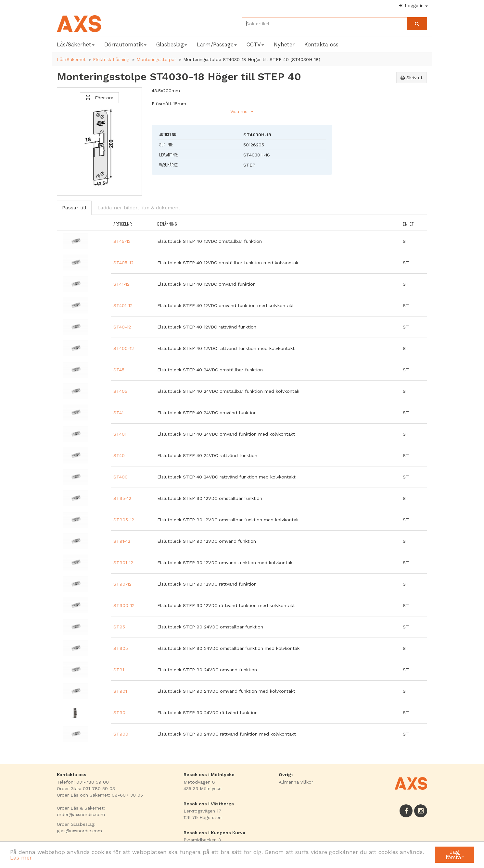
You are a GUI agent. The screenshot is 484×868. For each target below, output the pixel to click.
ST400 (121, 477)
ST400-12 (124, 348)
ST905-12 (124, 520)
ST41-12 (121, 284)
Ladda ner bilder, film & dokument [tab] (139, 208)
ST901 (120, 691)
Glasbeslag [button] (172, 44)
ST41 (118, 413)
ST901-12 (123, 563)
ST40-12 (122, 327)
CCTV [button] (255, 44)
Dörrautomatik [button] (125, 44)
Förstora (100, 98)
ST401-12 (123, 305)
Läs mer (21, 858)
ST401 (120, 434)
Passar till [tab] (74, 208)
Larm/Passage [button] (217, 44)
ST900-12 (124, 605)
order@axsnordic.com (81, 814)
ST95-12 (122, 498)
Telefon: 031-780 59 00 (83, 782)
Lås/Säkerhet (71, 59)
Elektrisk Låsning (111, 59)
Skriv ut (412, 78)
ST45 (119, 370)
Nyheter (284, 44)
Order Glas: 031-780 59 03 (86, 788)
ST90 (119, 713)
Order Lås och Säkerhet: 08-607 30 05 (100, 795)
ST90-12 (122, 584)
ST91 (119, 670)
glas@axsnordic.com (79, 831)
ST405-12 (123, 263)
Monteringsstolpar (156, 59)
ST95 (119, 627)
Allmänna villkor (296, 782)
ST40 (119, 455)
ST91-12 (122, 541)
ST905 (121, 648)
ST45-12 (122, 241)
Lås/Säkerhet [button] (76, 44)
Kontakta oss (321, 44)
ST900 (121, 734)
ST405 (120, 391)
